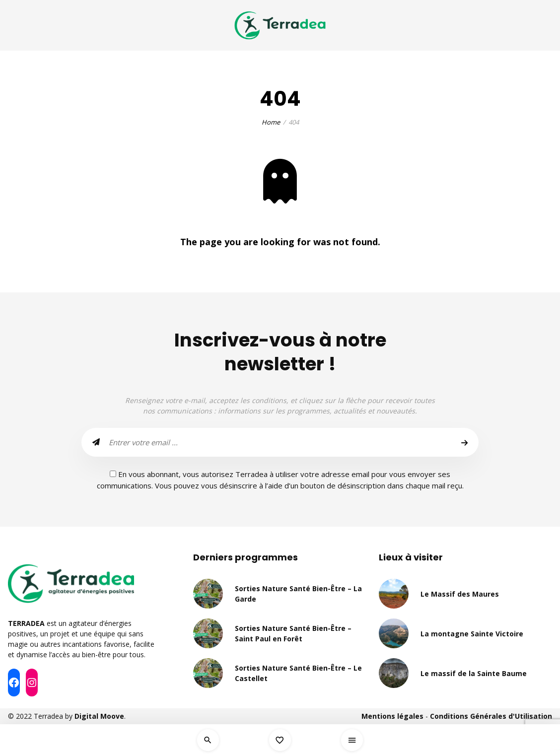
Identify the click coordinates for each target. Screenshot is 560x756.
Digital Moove (99, 716)
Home (271, 122)
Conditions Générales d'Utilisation (491, 716)
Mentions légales (392, 716)
